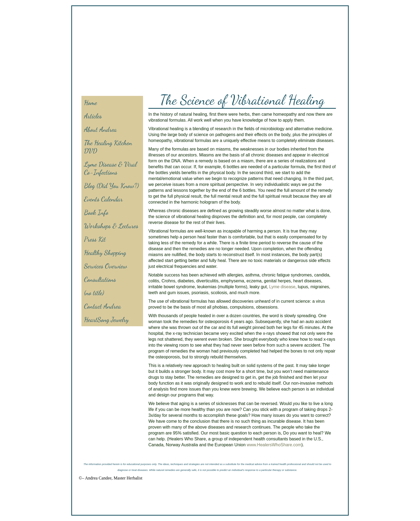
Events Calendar (103, 199)
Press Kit (95, 239)
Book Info (96, 212)
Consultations (100, 279)
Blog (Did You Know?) (111, 186)
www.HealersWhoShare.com (274, 445)
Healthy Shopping (105, 253)
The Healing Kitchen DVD (108, 147)
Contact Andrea (103, 306)
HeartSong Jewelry (106, 320)
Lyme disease (282, 287)
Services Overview (106, 266)
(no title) (94, 293)
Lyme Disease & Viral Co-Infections (110, 168)
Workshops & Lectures (111, 226)
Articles (93, 116)
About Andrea (100, 129)
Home (91, 103)
